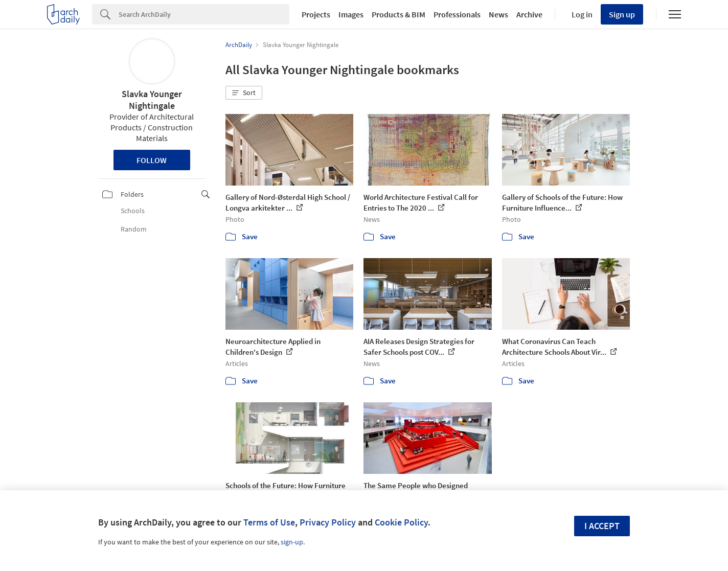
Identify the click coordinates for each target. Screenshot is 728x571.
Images (351, 14)
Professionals (457, 14)
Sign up (622, 14)
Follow (152, 160)
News (498, 14)
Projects (316, 14)
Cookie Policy (401, 522)
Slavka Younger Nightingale (152, 100)
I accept (602, 526)
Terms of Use (269, 522)
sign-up (292, 542)
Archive (529, 14)
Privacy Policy (328, 522)
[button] (244, 93)
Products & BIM (399, 14)
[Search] (204, 14)
